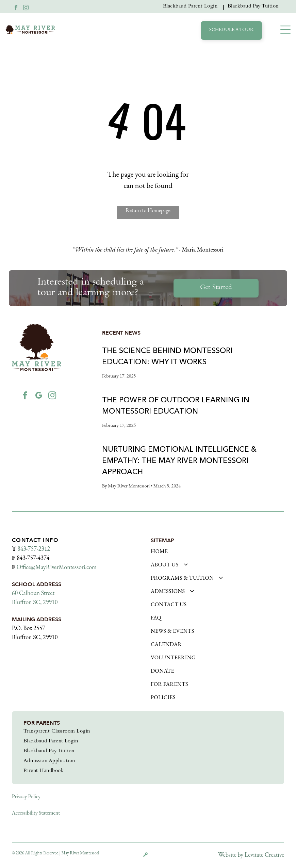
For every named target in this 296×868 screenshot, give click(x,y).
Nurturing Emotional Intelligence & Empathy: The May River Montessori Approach (179, 460)
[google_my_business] (39, 396)
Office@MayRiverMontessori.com (57, 567)
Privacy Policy (26, 796)
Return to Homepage (148, 210)
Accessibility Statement (36, 813)
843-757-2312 (34, 549)
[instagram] (26, 8)
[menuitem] (192, 7)
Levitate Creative (264, 855)
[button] (285, 30)
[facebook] (16, 8)
